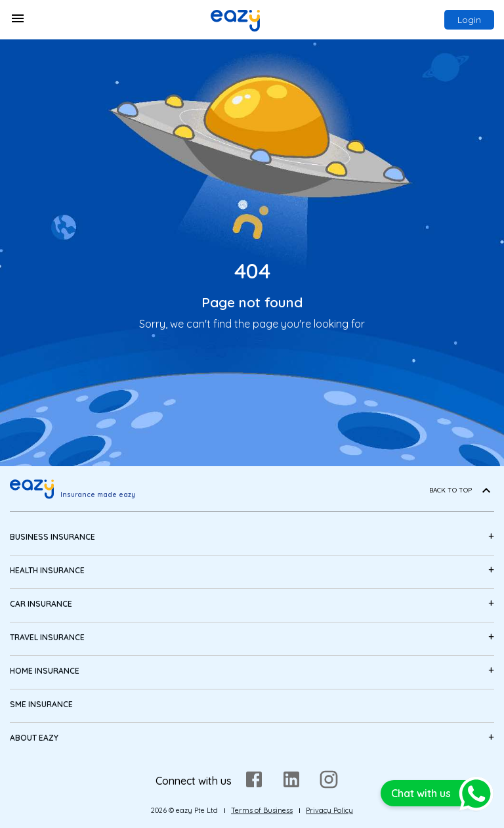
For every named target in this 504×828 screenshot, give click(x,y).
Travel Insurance (47, 637)
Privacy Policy (329, 810)
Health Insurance (47, 570)
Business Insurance (52, 537)
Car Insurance (41, 604)
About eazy (34, 738)
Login (469, 20)
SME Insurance (41, 704)
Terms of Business (262, 810)
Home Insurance (45, 671)
